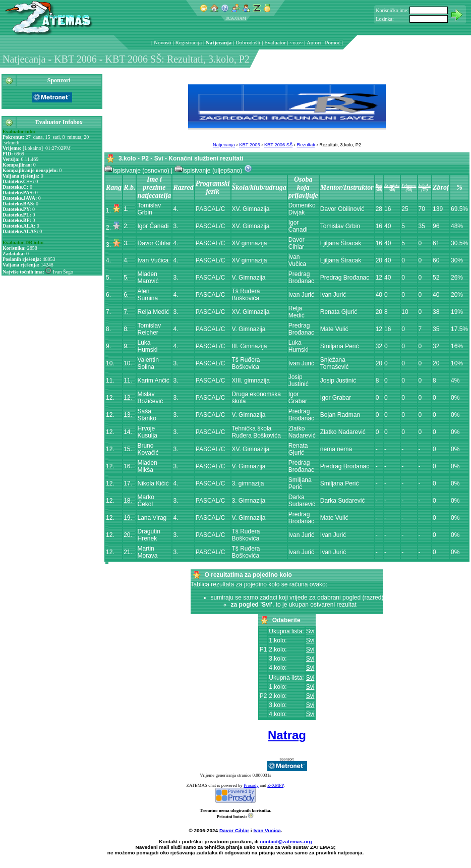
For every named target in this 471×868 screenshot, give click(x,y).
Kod (379, 185)
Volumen (409, 185)
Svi (310, 631)
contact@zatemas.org (286, 842)
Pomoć (333, 42)
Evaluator (275, 42)
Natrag (287, 735)
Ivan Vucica (267, 830)
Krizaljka (392, 185)
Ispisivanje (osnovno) (138, 171)
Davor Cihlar (234, 830)
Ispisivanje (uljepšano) (209, 171)
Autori (314, 42)
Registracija (189, 42)
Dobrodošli (248, 42)
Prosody (251, 785)
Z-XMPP (275, 785)
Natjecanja (219, 42)
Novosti (163, 42)
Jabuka (425, 185)
